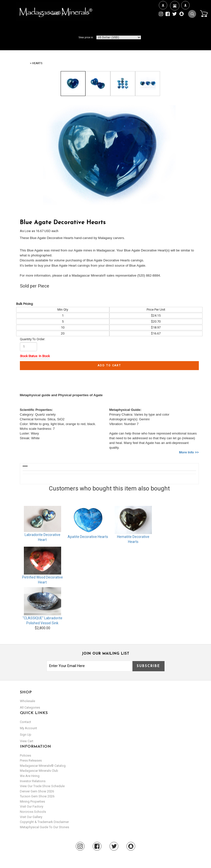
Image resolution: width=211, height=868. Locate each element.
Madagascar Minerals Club (39, 771)
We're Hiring (163, 21)
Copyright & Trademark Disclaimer (44, 822)
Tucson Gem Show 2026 (37, 796)
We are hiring (30, 776)
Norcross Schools (33, 812)
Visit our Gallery (31, 817)
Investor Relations (33, 781)
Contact (174, 12)
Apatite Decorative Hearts (88, 537)
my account (28, 728)
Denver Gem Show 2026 (37, 791)
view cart (27, 741)
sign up (26, 735)
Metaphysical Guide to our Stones (44, 827)
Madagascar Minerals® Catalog (43, 766)
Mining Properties (32, 801)
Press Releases (31, 760)
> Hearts (36, 63)
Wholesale (27, 701)
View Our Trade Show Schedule (42, 786)
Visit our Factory (32, 806)
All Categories (30, 707)
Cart (204, 13)
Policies (25, 755)
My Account (185, 21)
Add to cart (109, 365)
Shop (58, 14)
